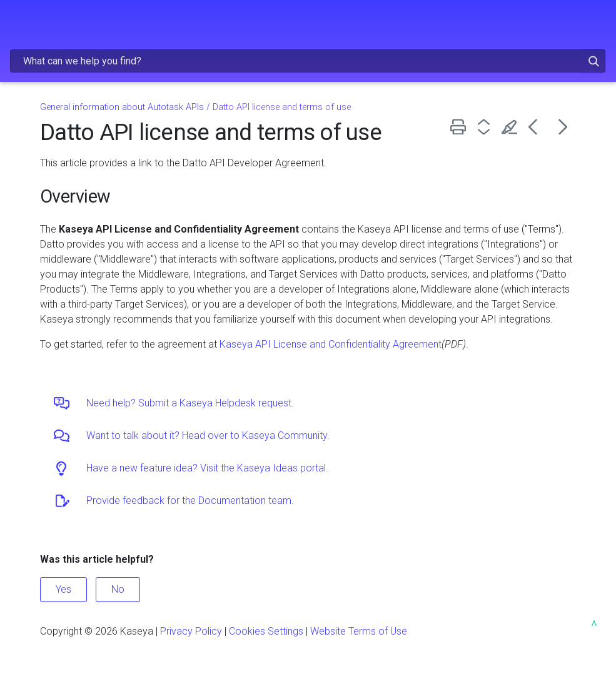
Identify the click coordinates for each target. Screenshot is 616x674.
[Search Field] (308, 61)
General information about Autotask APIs (122, 107)
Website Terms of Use (359, 631)
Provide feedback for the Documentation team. (190, 500)
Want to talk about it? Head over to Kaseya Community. (208, 435)
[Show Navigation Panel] (17, 22)
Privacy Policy (191, 631)
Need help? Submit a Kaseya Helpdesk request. (190, 403)
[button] (576, 61)
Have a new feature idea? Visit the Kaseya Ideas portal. (207, 468)
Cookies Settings (266, 631)
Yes (63, 589)
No (118, 589)
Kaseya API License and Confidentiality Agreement (331, 344)
